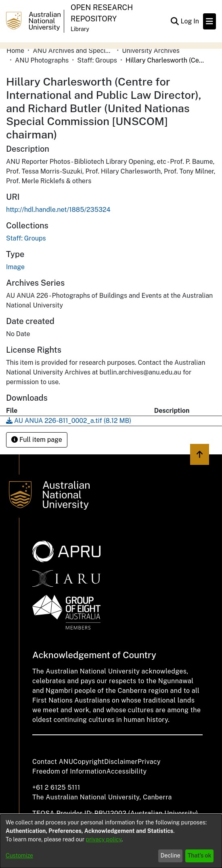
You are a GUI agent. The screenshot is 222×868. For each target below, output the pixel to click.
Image (15, 267)
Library (80, 29)
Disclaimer (121, 762)
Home (15, 51)
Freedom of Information (69, 771)
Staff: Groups (97, 60)
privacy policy (104, 839)
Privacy (149, 762)
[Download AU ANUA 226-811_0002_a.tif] (69, 421)
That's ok (200, 855)
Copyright (89, 762)
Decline (171, 855)
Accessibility (126, 771)
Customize (19, 855)
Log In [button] (190, 21)
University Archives (151, 51)
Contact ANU (53, 762)
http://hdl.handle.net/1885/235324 (58, 210)
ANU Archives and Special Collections (73, 51)
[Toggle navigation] (209, 21)
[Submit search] (175, 21)
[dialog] (111, 841)
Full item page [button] (37, 440)
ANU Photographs (42, 60)
